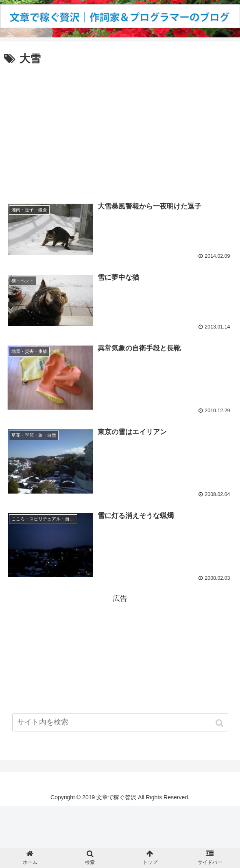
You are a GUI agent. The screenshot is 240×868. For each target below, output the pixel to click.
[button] (220, 727)
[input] (120, 726)
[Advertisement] (120, 129)
